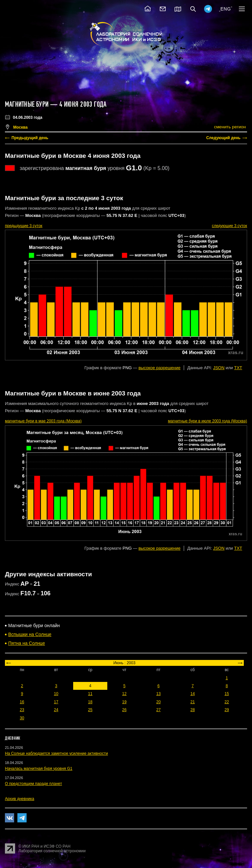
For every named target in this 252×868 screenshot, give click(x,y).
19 (124, 702)
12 (124, 694)
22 (227, 702)
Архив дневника (20, 799)
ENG (226, 9)
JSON (219, 368)
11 (90, 694)
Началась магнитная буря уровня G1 (39, 769)
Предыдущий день (30, 138)
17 (56, 702)
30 (22, 718)
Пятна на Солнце (27, 643)
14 (192, 694)
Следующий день (223, 138)
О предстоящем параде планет (33, 784)
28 (192, 710)
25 (90, 710)
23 (22, 710)
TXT (238, 368)
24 (56, 710)
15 (227, 694)
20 (158, 702)
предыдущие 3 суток (24, 226)
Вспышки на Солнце (30, 634)
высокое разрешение (159, 368)
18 (90, 702)
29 (227, 710)
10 (56, 694)
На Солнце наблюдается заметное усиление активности (56, 753)
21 (192, 702)
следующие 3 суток (230, 226)
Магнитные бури (28, 104)
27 (158, 710)
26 (124, 710)
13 (158, 694)
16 (22, 702)
